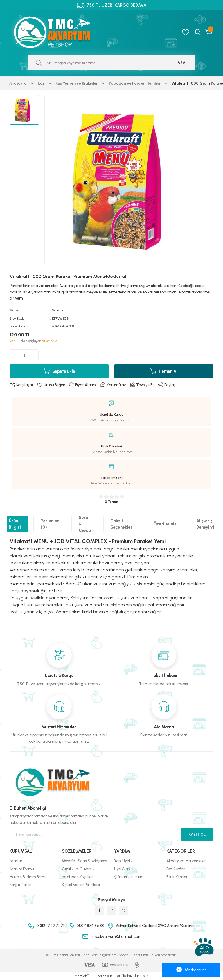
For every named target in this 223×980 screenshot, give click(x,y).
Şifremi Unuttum (129, 877)
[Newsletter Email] (94, 835)
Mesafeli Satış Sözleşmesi (85, 861)
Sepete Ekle (59, 371)
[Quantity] (24, 355)
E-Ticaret (99, 976)
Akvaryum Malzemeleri (187, 861)
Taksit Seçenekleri (122, 524)
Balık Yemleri (177, 877)
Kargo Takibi (21, 885)
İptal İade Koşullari (78, 877)
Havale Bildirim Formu (28, 877)
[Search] (111, 63)
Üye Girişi (122, 869)
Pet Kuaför (176, 869)
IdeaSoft (81, 976)
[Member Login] (197, 32)
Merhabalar (191, 970)
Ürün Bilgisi (15, 524)
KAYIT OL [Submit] (197, 834)
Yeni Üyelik (123, 861)
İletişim (16, 861)
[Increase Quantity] (33, 355)
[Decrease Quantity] (15, 355)
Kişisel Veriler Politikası (81, 885)
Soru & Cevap (85, 524)
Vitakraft (59, 310)
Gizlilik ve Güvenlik (78, 869)
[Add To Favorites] (51, 385)
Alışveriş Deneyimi (205, 524)
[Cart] (209, 32)
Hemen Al (164, 371)
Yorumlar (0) (50, 524)
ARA (181, 63)
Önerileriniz (165, 524)
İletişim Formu (22, 869)
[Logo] (58, 32)
